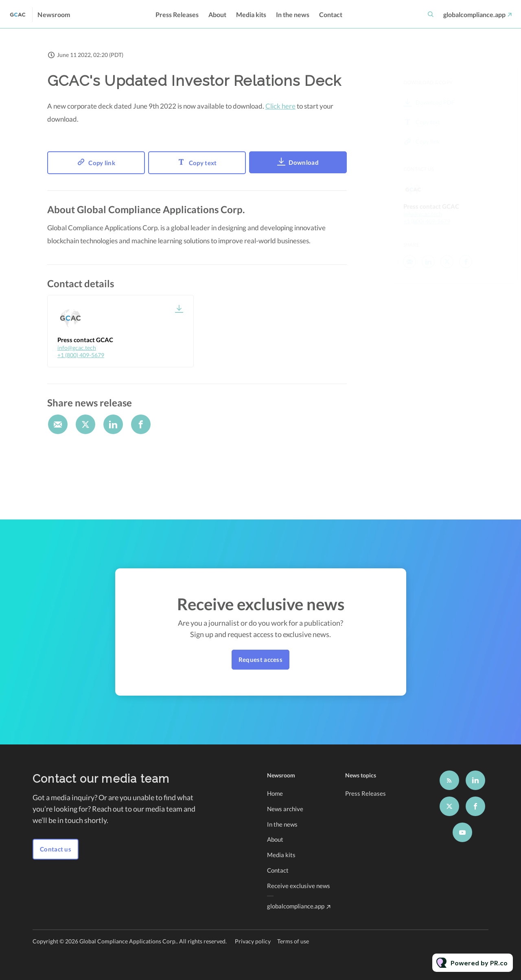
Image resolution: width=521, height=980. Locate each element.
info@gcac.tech (77, 348)
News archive (285, 809)
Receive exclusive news (299, 886)
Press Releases (177, 14)
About (217, 14)
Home (275, 793)
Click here (280, 106)
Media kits (251, 14)
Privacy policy (253, 941)
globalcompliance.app (474, 14)
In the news (293, 14)
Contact (331, 14)
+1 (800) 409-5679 (81, 355)
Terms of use (293, 941)
